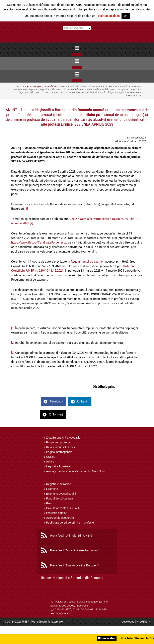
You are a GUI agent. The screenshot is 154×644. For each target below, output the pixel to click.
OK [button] (126, 16)
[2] (31, 223)
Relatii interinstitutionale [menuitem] (61, 447)
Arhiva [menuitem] (50, 462)
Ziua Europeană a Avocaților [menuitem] (64, 438)
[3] (13, 353)
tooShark (144, 622)
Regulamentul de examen (88, 262)
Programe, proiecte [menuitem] (58, 442)
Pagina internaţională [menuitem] (59, 452)
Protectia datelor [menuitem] (56, 513)
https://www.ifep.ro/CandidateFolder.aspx (39, 243)
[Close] (77, 55)
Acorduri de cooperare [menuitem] (60, 518)
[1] (26, 209)
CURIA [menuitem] (51, 457)
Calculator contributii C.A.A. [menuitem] (63, 508)
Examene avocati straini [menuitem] (61, 494)
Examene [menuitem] (52, 489)
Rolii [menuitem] (49, 503)
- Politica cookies (108, 16)
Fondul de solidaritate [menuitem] (60, 498)
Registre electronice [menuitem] (59, 484)
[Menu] (77, 48)
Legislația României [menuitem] (58, 466)
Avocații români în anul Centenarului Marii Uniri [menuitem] (75, 471)
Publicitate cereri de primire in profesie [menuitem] (70, 523)
